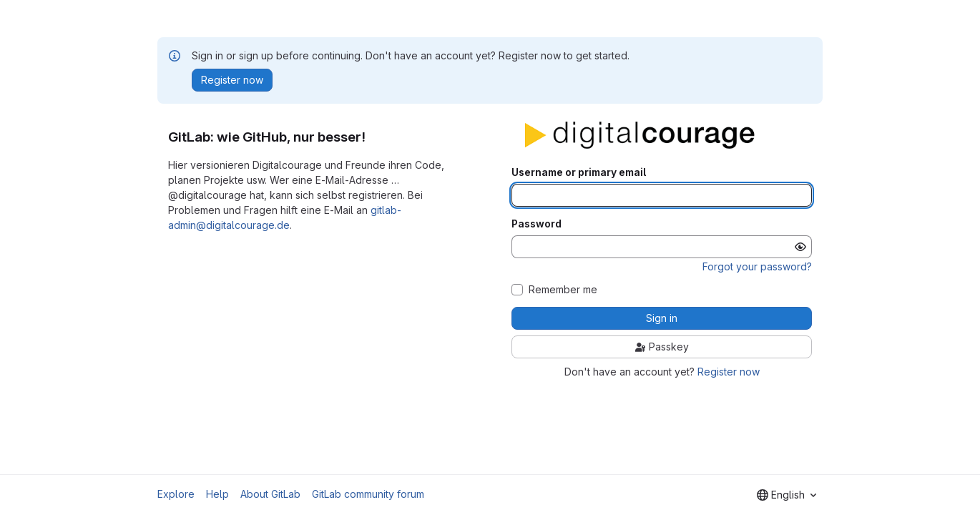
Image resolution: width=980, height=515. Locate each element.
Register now (729, 372)
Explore (176, 494)
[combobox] (787, 495)
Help (217, 494)
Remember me (563, 290)
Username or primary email (579, 172)
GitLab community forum (368, 494)
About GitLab (270, 494)
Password (536, 224)
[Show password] (800, 247)
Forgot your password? (757, 266)
